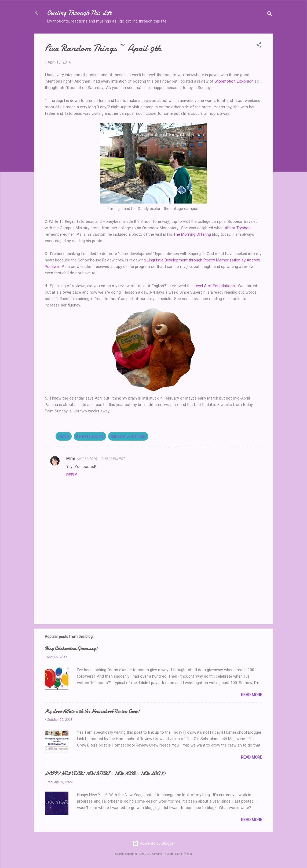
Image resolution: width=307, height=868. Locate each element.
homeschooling (90, 436)
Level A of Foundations (214, 286)
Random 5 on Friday (128, 436)
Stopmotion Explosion (234, 81)
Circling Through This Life (79, 13)
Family (64, 436)
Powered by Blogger (154, 843)
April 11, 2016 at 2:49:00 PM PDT (101, 459)
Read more (252, 695)
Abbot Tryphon (238, 228)
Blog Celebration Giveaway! (71, 649)
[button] (259, 46)
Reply (72, 475)
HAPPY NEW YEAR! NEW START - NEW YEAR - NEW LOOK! (105, 774)
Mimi (70, 459)
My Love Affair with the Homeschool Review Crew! (92, 711)
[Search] (270, 15)
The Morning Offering (192, 234)
